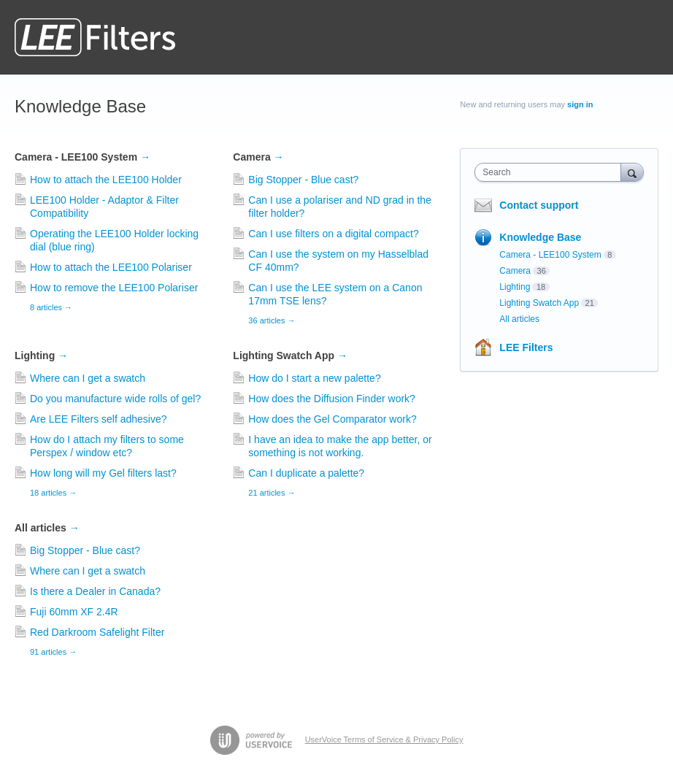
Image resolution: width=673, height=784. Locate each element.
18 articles (53, 493)
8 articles (51, 307)
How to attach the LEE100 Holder (106, 180)
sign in (580, 104)
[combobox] (551, 172)
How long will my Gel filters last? (103, 473)
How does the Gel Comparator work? (332, 419)
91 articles (53, 652)
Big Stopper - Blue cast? (303, 180)
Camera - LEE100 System (82, 157)
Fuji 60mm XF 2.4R (74, 612)
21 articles (272, 493)
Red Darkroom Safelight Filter (97, 632)
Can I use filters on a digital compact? (333, 234)
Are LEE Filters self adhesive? (99, 419)
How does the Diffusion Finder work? (332, 399)
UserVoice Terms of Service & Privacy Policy (384, 739)
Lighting (41, 356)
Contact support (539, 205)
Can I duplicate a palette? (306, 473)
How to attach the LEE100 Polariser (111, 267)
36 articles (272, 320)
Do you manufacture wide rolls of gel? (115, 399)
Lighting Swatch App (290, 356)
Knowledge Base (540, 237)
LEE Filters (526, 347)
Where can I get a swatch (88, 378)
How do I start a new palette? (314, 378)
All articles (47, 528)
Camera (258, 157)
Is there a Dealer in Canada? (95, 591)
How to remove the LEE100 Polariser (114, 288)
